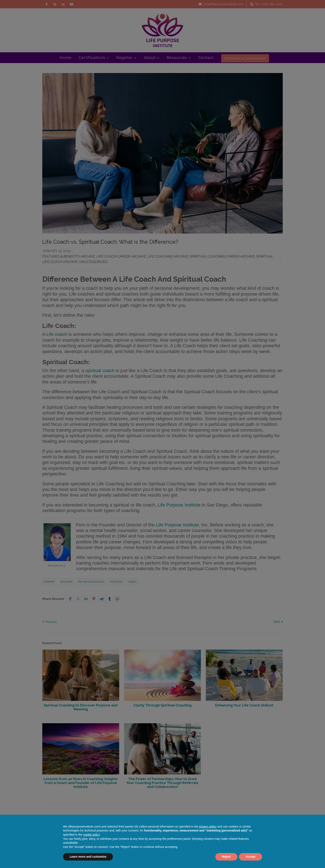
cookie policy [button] (91, 835)
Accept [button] (250, 857)
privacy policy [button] (208, 827)
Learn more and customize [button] (88, 857)
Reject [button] (226, 857)
